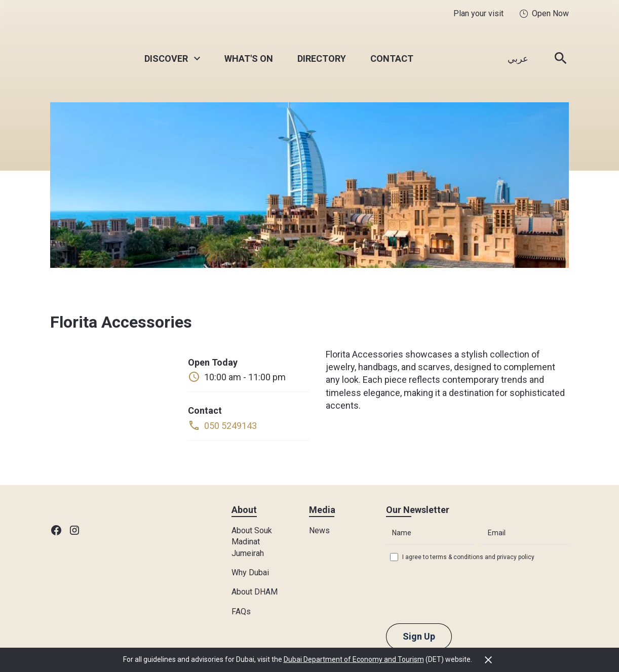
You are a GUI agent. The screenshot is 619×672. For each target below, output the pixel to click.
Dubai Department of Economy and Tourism (354, 659)
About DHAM (255, 592)
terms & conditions (457, 557)
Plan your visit (478, 13)
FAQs (241, 611)
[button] (172, 58)
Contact (392, 58)
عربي (518, 58)
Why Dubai (250, 572)
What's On (249, 58)
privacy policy (516, 557)
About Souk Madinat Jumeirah (252, 542)
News (319, 530)
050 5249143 (230, 426)
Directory (322, 58)
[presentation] (463, 591)
